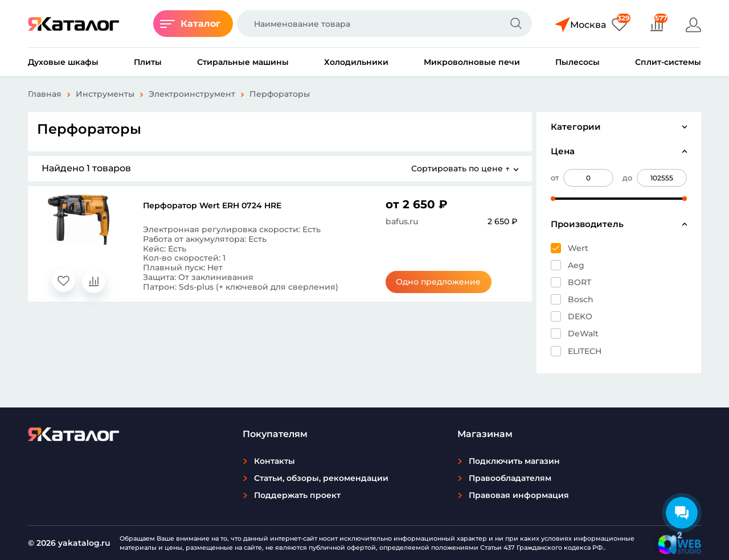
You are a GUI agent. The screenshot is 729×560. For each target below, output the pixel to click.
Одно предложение (438, 282)
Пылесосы (578, 62)
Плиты (148, 62)
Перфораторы (280, 94)
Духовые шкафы (63, 62)
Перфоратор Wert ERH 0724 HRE (212, 205)
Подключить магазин (514, 461)
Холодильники (356, 62)
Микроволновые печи (472, 62)
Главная (45, 94)
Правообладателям (510, 478)
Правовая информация (519, 495)
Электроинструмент (192, 94)
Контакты (275, 461)
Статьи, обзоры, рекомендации (321, 478)
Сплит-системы (668, 62)
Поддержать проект (297, 495)
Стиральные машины (243, 62)
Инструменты (105, 94)
